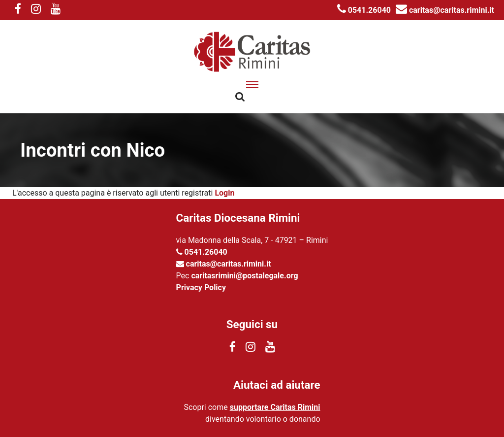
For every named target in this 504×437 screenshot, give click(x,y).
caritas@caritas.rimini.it (445, 10)
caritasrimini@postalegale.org (244, 276)
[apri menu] (252, 85)
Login (224, 193)
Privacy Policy (201, 287)
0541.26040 (364, 10)
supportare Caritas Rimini (275, 407)
